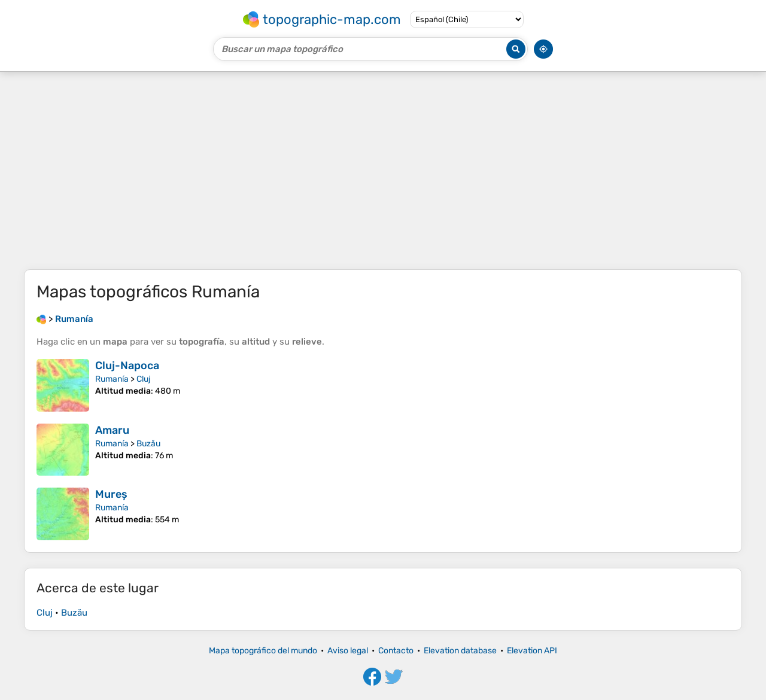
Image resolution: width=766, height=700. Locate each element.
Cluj (144, 379)
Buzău (148, 444)
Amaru (112, 430)
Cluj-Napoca (127, 366)
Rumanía (112, 379)
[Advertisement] (383, 171)
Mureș (111, 494)
